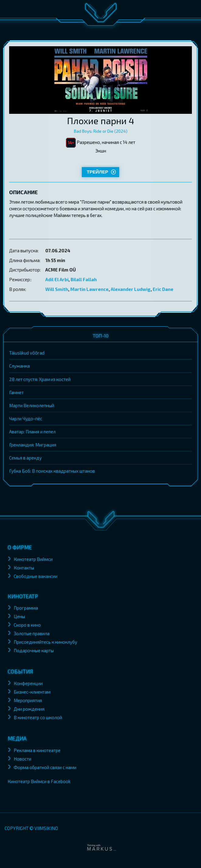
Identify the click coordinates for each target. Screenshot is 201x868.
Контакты (24, 568)
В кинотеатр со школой (38, 717)
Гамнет (16, 392)
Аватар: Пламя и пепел (32, 432)
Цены (19, 616)
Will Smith (57, 289)
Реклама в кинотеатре (37, 750)
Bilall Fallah (84, 279)
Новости (23, 759)
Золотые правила (32, 633)
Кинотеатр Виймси (33, 559)
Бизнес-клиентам (33, 692)
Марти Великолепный (32, 405)
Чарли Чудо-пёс (26, 418)
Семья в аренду (25, 458)
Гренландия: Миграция (33, 445)
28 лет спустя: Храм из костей (40, 379)
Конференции (28, 683)
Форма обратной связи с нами (45, 767)
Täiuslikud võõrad (27, 353)
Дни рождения (29, 709)
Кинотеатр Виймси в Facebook (39, 781)
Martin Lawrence (89, 289)
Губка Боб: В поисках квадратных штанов (52, 471)
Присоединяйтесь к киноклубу (45, 642)
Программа (26, 608)
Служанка (19, 366)
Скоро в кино (27, 625)
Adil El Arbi (57, 279)
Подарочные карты (34, 650)
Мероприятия (28, 700)
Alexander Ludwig (131, 289)
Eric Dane (163, 289)
